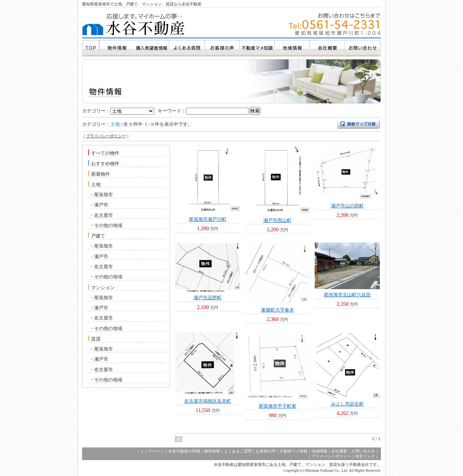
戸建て (98, 236)
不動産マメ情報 (294, 451)
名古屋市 (103, 215)
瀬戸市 (101, 205)
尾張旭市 (103, 195)
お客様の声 (266, 451)
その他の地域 (108, 225)
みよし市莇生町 (347, 404)
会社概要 (339, 451)
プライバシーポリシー (106, 136)
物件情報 (212, 451)
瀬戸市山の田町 (347, 206)
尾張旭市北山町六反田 (347, 295)
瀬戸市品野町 (208, 298)
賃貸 (96, 339)
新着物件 (101, 174)
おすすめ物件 (105, 164)
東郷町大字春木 (278, 310)
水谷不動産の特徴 (184, 451)
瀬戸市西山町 (277, 220)
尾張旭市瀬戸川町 (208, 219)
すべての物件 (105, 153)
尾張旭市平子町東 (277, 406)
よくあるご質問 (238, 451)
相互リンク (365, 456)
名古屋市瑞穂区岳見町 (208, 401)
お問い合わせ (363, 451)
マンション (103, 287)
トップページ (152, 451)
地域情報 (319, 451)
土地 (96, 185)
